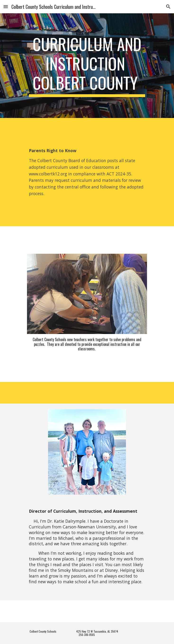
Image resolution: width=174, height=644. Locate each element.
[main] (87, 66)
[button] (6, 7)
